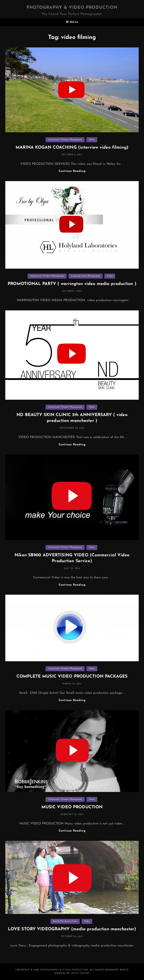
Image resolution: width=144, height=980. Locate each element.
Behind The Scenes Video (65, 921)
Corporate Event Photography (86, 276)
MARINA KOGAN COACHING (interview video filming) (72, 148)
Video (92, 140)
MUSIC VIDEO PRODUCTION (72, 807)
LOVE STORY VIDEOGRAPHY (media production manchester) (72, 929)
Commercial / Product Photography (65, 140)
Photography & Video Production (72, 8)
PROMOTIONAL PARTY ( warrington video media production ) (72, 284)
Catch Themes (80, 973)
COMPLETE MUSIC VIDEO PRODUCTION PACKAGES (72, 677)
